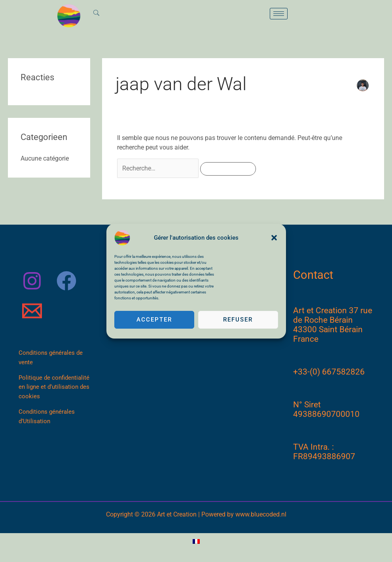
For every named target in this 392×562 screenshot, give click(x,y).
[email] (33, 311)
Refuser (238, 320)
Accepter (154, 320)
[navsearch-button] (97, 13)
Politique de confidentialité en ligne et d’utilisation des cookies (54, 388)
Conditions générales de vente (51, 358)
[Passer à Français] (196, 542)
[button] (274, 238)
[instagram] (33, 281)
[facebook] (68, 281)
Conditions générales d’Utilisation (47, 418)
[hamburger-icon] (279, 14)
